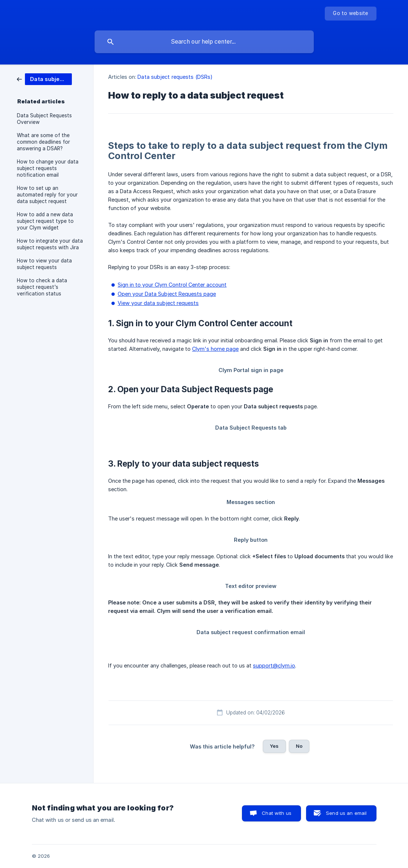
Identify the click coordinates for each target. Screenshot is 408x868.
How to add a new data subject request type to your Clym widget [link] (45, 221)
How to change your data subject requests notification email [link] (48, 168)
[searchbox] (204, 42)
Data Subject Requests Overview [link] (44, 119)
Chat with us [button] (277, 813)
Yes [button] (274, 746)
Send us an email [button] (346, 813)
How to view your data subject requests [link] (44, 264)
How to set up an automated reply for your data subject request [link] (47, 195)
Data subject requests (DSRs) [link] (175, 77)
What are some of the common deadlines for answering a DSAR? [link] (43, 142)
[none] (350, 14)
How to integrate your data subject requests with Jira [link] (50, 244)
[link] (44, 79)
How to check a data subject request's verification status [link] (42, 287)
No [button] (299, 746)
